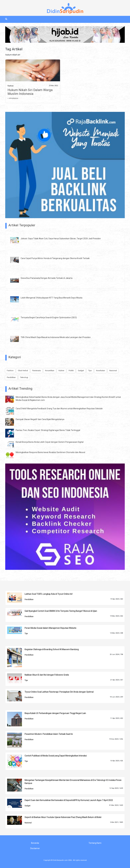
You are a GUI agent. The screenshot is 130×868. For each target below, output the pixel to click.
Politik (71, 371)
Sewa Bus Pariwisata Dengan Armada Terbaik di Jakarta (47, 278)
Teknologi (24, 377)
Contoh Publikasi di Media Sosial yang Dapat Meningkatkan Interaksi (56, 756)
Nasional (113, 371)
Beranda (35, 843)
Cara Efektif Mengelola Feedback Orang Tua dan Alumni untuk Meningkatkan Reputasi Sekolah (59, 409)
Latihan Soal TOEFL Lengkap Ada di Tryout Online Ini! (48, 594)
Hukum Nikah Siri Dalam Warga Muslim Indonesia (30, 92)
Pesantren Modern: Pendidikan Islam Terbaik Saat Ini (49, 734)
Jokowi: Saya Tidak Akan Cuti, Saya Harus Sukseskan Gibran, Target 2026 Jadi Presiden (61, 239)
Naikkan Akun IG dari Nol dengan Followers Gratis (47, 675)
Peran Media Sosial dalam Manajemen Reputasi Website (50, 628)
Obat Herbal (23, 371)
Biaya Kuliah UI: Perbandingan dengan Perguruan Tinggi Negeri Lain (55, 713)
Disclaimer (35, 848)
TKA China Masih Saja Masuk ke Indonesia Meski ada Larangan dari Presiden (56, 337)
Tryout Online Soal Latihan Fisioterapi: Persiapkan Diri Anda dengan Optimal (59, 692)
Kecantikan (50, 371)
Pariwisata (36, 371)
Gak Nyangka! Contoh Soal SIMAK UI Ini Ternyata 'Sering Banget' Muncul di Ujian (61, 611)
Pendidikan (11, 377)
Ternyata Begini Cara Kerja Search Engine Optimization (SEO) (49, 318)
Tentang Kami (95, 843)
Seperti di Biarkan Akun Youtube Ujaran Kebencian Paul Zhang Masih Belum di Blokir (63, 817)
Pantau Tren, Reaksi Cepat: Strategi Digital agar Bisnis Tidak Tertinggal (48, 430)
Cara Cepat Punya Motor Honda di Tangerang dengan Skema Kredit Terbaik (55, 258)
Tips (90, 371)
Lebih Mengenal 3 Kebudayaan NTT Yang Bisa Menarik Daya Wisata (51, 298)
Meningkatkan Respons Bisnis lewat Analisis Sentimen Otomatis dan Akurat (50, 452)
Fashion (11, 86)
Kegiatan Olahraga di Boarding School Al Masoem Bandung (52, 649)
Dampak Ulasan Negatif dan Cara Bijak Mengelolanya (40, 419)
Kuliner (61, 371)
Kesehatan (101, 371)
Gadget (81, 371)
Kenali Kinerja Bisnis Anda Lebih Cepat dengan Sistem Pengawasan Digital (50, 442)
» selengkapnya (13, 98)
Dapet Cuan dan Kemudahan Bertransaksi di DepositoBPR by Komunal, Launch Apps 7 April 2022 (69, 800)
